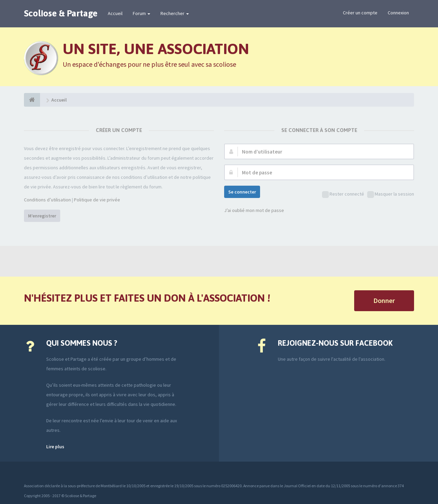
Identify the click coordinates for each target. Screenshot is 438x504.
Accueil (115, 13)
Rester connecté (343, 194)
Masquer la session (391, 194)
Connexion (398, 13)
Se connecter (242, 192)
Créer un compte (360, 13)
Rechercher (175, 13)
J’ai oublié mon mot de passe (254, 210)
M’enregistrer (42, 216)
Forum (141, 13)
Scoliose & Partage (61, 13)
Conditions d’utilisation (47, 200)
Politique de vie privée (97, 200)
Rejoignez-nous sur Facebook (335, 343)
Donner (384, 300)
